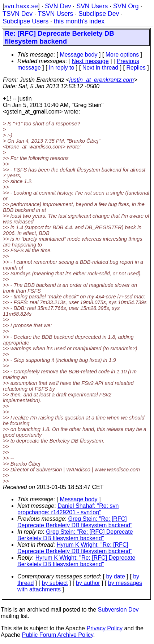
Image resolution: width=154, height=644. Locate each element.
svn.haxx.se (21, 6)
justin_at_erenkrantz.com (102, 80)
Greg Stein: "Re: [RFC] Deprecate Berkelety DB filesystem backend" (75, 522)
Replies (136, 68)
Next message (90, 61)
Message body (78, 55)
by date (115, 576)
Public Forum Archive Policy (58, 635)
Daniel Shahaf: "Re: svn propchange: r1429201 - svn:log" (68, 509)
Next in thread (100, 68)
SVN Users (92, 6)
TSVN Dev (18, 14)
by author (88, 583)
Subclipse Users (25, 21)
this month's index (79, 21)
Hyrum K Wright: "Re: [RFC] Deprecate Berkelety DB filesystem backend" (75, 548)
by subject (55, 583)
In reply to (61, 68)
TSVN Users (55, 14)
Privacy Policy (104, 628)
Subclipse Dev (99, 14)
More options (122, 55)
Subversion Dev (118, 610)
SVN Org (126, 6)
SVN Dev (58, 6)
